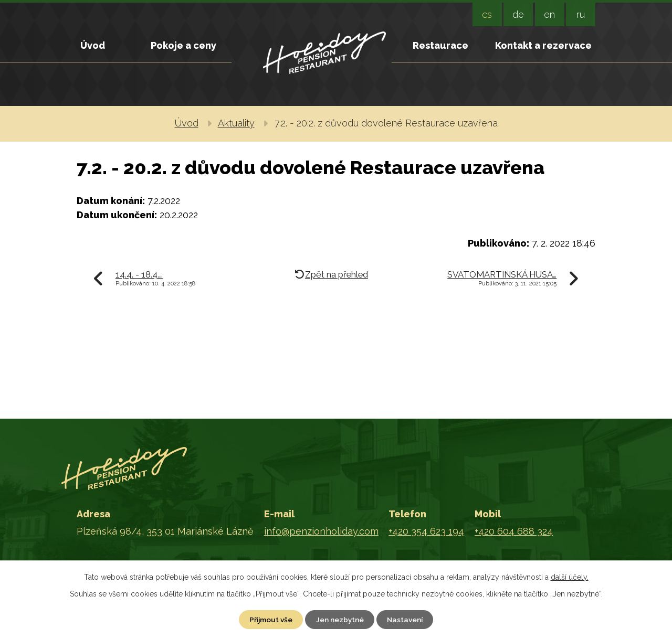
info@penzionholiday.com (321, 532)
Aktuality (236, 123)
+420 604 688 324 (514, 532)
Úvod (93, 45)
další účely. (570, 577)
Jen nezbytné (340, 619)
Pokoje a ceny (183, 45)
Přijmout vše (268, 619)
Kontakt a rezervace (543, 45)
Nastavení (408, 619)
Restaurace (440, 45)
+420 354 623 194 (426, 532)
